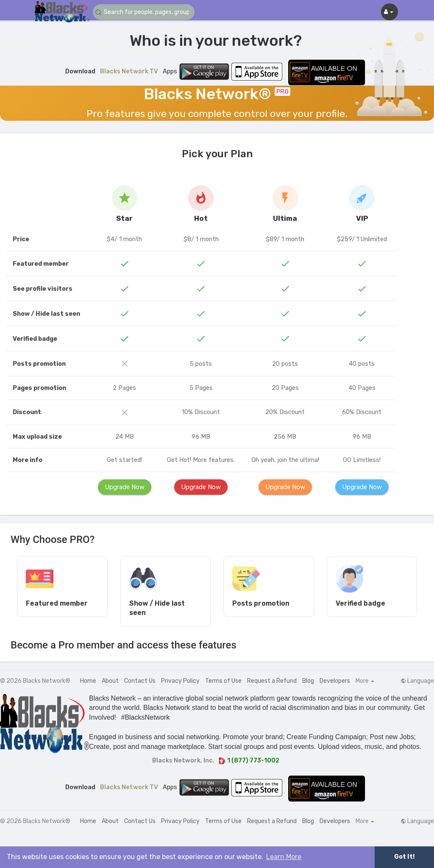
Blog (308, 681)
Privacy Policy (180, 681)
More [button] (365, 681)
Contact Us (140, 681)
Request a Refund (272, 681)
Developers (335, 681)
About (110, 681)
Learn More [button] (284, 857)
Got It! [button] (404, 857)
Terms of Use (223, 681)
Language (417, 681)
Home (88, 681)
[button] (144, 12)
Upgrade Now (125, 487)
